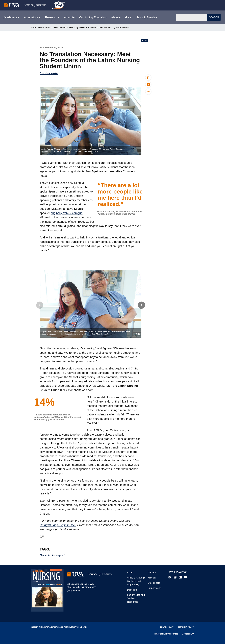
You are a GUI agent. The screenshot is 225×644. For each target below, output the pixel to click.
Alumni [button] (69, 17)
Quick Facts (154, 583)
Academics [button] (11, 17)
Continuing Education (93, 17)
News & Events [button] (146, 17)
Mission (152, 578)
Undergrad (58, 555)
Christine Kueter (49, 73)
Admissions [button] (32, 17)
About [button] (115, 17)
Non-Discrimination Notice (166, 634)
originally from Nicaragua (67, 213)
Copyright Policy (186, 627)
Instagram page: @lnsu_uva (58, 525)
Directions (132, 590)
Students (45, 555)
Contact (152, 573)
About (130, 573)
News (40, 27)
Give (128, 17)
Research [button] (52, 17)
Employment (154, 588)
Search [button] (214, 17)
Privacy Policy (167, 627)
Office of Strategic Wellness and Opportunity (136, 581)
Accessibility (188, 634)
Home (33, 27)
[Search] (192, 17)
